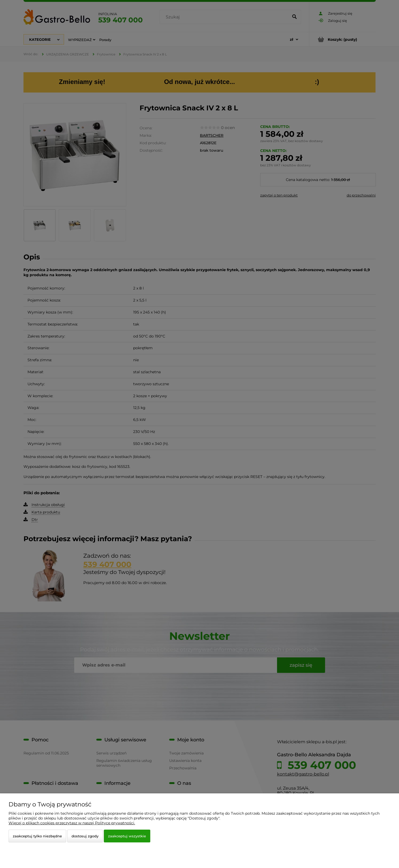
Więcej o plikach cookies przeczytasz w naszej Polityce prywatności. (72, 823)
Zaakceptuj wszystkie (127, 836)
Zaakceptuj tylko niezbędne (37, 836)
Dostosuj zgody (85, 836)
